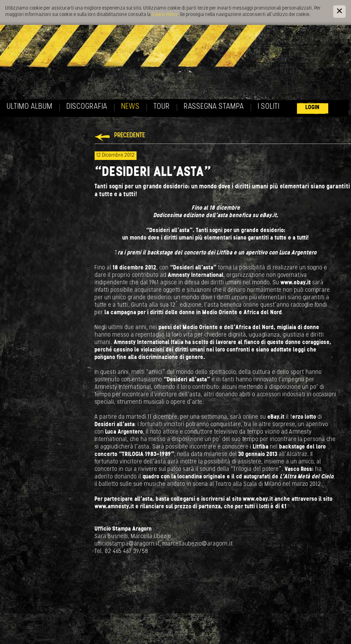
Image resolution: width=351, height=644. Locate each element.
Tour (162, 107)
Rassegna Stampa (214, 107)
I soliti (269, 107)
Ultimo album (30, 107)
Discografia (87, 107)
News (131, 107)
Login (313, 108)
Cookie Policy (165, 15)
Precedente (130, 136)
